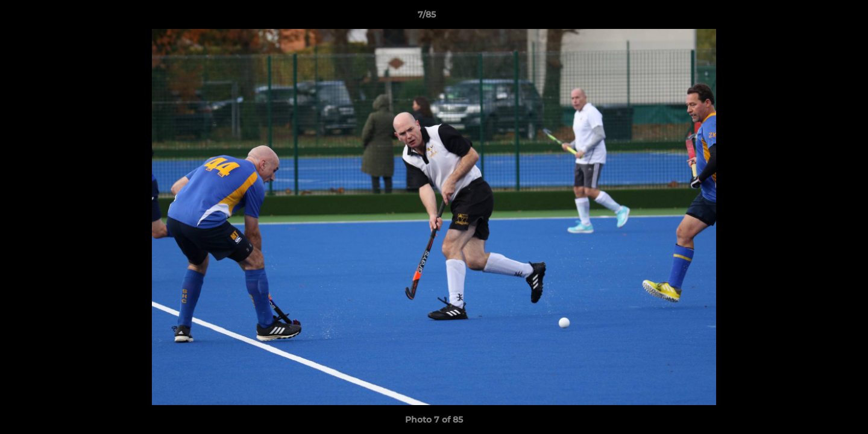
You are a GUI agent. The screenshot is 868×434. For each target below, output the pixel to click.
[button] (817, 17)
